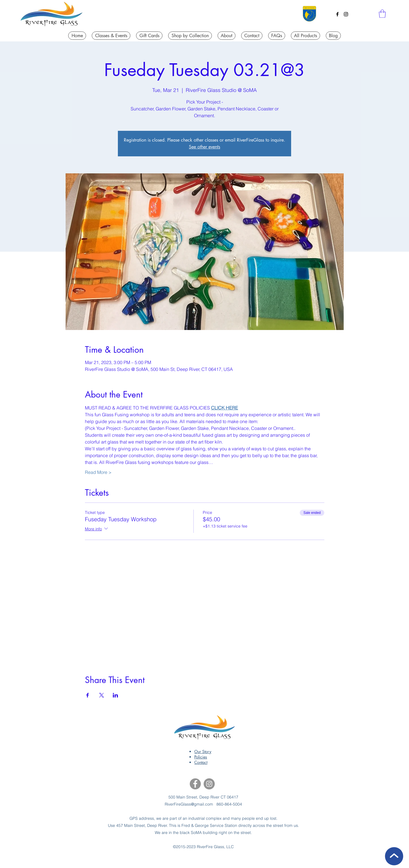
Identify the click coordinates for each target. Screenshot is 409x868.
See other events (204, 147)
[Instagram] (346, 14)
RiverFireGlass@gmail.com (189, 804)
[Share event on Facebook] (88, 695)
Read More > (98, 472)
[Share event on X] (102, 695)
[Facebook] (337, 14)
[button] (382, 14)
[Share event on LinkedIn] (115, 695)
